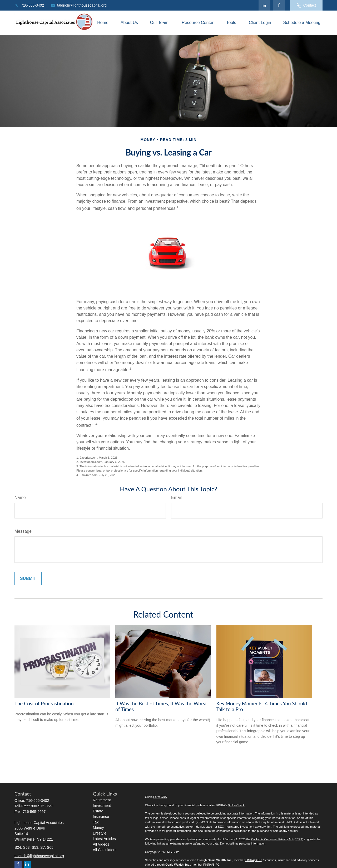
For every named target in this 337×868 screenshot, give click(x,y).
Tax (96, 822)
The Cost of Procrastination (44, 704)
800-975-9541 (42, 806)
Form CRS (160, 797)
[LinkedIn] (264, 5)
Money (98, 828)
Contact (306, 5)
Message (23, 531)
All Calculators (105, 850)
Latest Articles (104, 839)
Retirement (102, 800)
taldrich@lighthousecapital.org (79, 5)
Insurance (101, 817)
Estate (98, 811)
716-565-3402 (29, 5)
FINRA (250, 860)
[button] (103, 23)
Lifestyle (100, 833)
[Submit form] (28, 579)
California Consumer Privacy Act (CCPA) (277, 839)
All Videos (101, 844)
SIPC (258, 860)
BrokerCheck (236, 805)
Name (20, 498)
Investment (102, 806)
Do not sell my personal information (243, 843)
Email (176, 498)
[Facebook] (279, 5)
